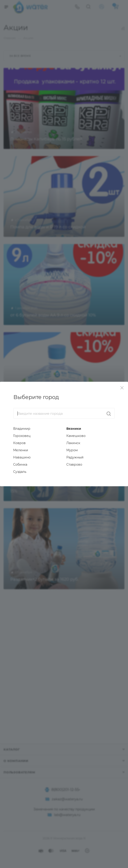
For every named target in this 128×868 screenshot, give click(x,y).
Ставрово (74, 465)
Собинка (20, 465)
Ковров (19, 443)
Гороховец (22, 436)
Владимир (22, 429)
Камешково (76, 436)
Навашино (22, 457)
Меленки (21, 450)
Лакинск (73, 443)
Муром (72, 450)
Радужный (75, 457)
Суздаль (20, 472)
